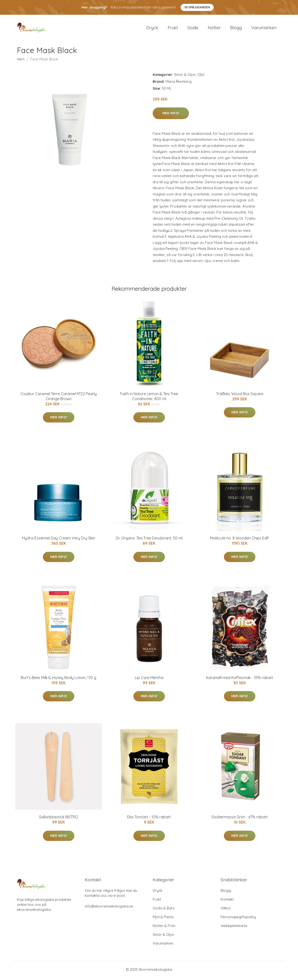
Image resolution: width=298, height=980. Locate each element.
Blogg (236, 29)
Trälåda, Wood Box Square (240, 396)
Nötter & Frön (164, 928)
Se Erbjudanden (197, 7)
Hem (21, 61)
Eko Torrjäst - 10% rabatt (149, 820)
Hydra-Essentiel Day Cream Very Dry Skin (59, 541)
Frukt (173, 29)
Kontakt (227, 902)
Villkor (226, 910)
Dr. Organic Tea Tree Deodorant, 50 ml (149, 541)
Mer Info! (171, 116)
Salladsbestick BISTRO (59, 820)
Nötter (214, 29)
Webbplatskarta (234, 928)
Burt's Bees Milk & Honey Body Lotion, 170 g (58, 680)
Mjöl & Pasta (163, 919)
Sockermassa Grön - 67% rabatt (240, 820)
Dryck (152, 29)
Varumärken (264, 29)
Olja (201, 77)
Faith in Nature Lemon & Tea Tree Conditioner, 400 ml (149, 399)
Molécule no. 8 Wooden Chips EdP (240, 541)
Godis (193, 29)
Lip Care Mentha (149, 680)
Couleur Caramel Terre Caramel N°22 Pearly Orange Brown (59, 399)
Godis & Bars (164, 910)
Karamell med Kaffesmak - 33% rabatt (240, 680)
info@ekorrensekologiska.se (109, 909)
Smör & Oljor (185, 77)
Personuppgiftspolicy (238, 919)
